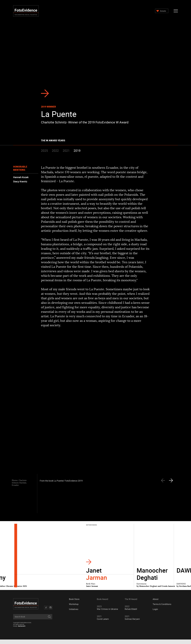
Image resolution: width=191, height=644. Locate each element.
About (155, 604)
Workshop (74, 609)
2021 (67, 151)
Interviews (92, 529)
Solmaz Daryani (132, 622)
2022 (56, 151)
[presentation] (172, 485)
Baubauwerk (23, 630)
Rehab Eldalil (130, 612)
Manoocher (152, 578)
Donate (162, 11)
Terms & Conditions (161, 609)
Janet (97, 578)
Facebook (47, 612)
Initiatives (74, 614)
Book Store (75, 604)
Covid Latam (103, 622)
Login (154, 614)
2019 (78, 151)
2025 (45, 151)
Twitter (51, 612)
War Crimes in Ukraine (107, 612)
